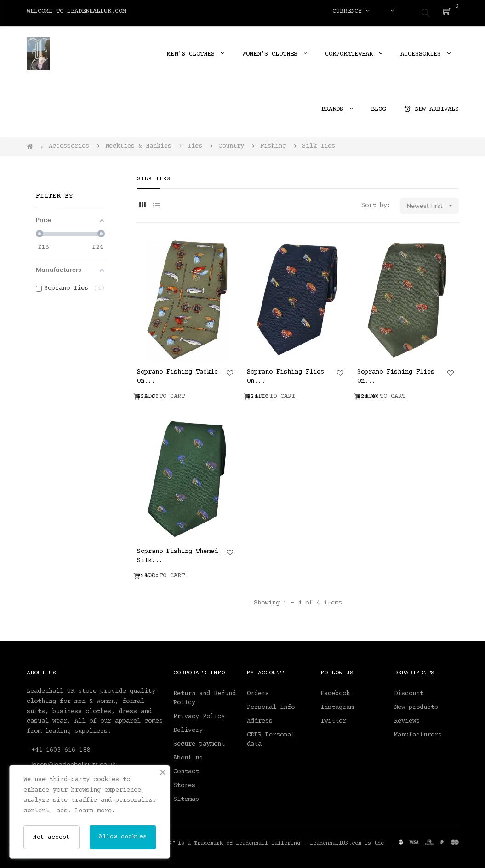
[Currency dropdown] (351, 11)
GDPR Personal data (271, 736)
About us (188, 755)
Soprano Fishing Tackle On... (177, 373)
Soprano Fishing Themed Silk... (177, 552)
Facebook (335, 690)
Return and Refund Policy (205, 695)
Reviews (407, 718)
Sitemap (186, 796)
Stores (184, 782)
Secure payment (199, 741)
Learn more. (95, 811)
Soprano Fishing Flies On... (285, 373)
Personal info (271, 704)
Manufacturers (418, 732)
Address (260, 718)
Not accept (51, 837)
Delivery (188, 727)
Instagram (337, 704)
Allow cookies (123, 837)
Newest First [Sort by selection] (433, 203)
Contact (186, 769)
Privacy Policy (199, 713)
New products (416, 704)
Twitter (333, 718)
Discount (409, 690)
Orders (258, 690)
